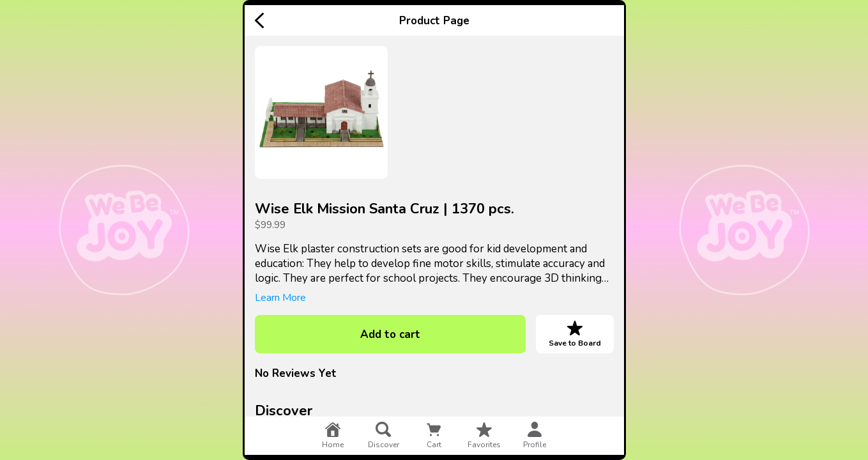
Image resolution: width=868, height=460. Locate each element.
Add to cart (390, 334)
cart (434, 436)
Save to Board (575, 334)
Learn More (280, 298)
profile (535, 436)
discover (384, 436)
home (333, 436)
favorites (484, 436)
